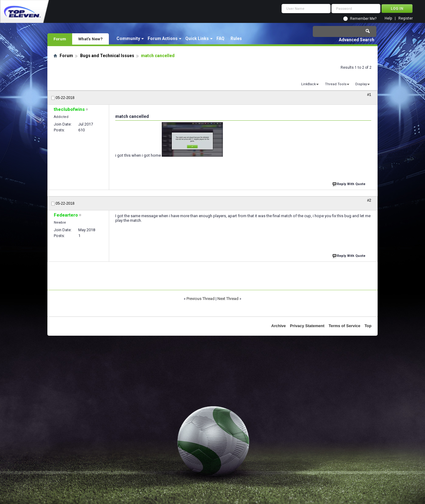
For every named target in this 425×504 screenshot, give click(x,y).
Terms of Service (345, 326)
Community (128, 38)
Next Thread (228, 299)
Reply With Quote (349, 183)
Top (368, 326)
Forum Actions (163, 38)
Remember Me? (363, 19)
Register (406, 18)
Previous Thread (201, 299)
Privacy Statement (307, 326)
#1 (369, 95)
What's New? (91, 39)
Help (388, 18)
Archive (279, 326)
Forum (60, 39)
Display (361, 84)
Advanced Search (357, 40)
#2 (369, 200)
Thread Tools (336, 84)
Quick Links (197, 38)
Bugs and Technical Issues (107, 56)
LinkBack (309, 84)
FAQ (220, 38)
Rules (236, 38)
